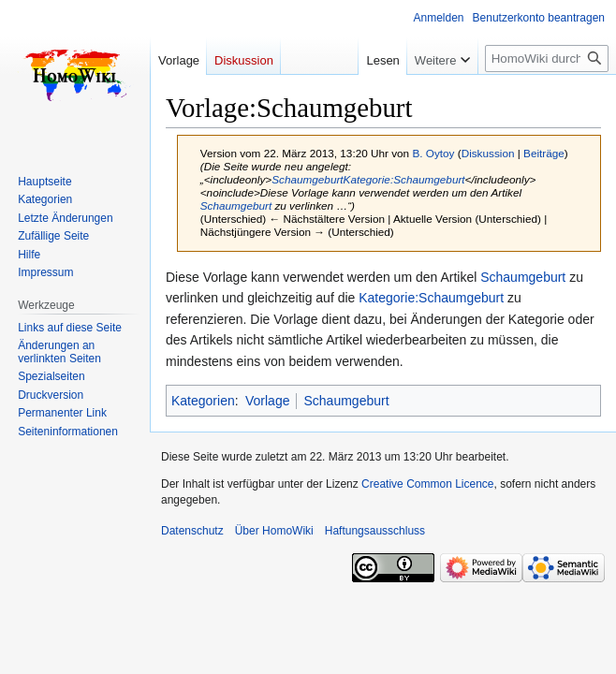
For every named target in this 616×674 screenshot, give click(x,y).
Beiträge (544, 153)
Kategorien (203, 401)
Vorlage (267, 401)
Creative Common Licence (427, 484)
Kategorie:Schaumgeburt (404, 179)
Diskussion (488, 153)
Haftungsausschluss (375, 531)
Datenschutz (192, 531)
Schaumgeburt (307, 179)
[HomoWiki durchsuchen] (547, 59)
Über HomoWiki (274, 531)
